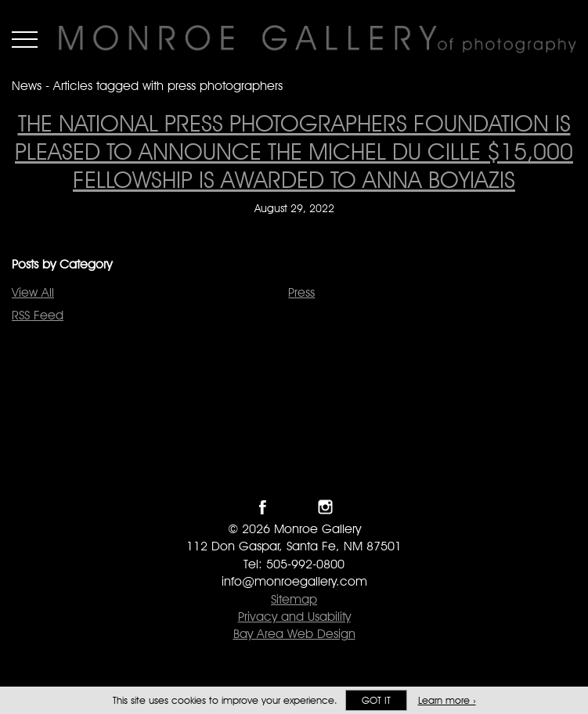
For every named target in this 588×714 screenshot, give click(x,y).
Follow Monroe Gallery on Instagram (325, 507)
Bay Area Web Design (294, 634)
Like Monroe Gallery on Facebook (263, 507)
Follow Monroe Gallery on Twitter (294, 507)
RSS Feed (38, 315)
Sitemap (294, 599)
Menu (25, 39)
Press (301, 292)
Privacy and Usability (294, 617)
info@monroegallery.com (294, 581)
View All (33, 292)
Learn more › (447, 700)
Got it (376, 700)
